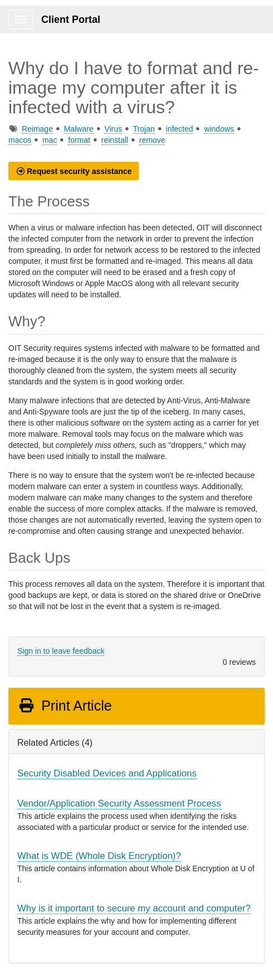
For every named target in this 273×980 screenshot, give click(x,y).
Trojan (144, 129)
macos (20, 140)
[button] (74, 171)
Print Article (65, 706)
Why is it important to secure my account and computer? (134, 908)
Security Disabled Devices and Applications (107, 773)
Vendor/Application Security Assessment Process (119, 803)
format (79, 140)
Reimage (37, 129)
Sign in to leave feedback (61, 651)
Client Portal (71, 20)
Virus (113, 129)
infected (180, 129)
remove (152, 140)
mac (50, 140)
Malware (79, 129)
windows (219, 129)
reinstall (115, 140)
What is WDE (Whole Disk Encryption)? (99, 856)
